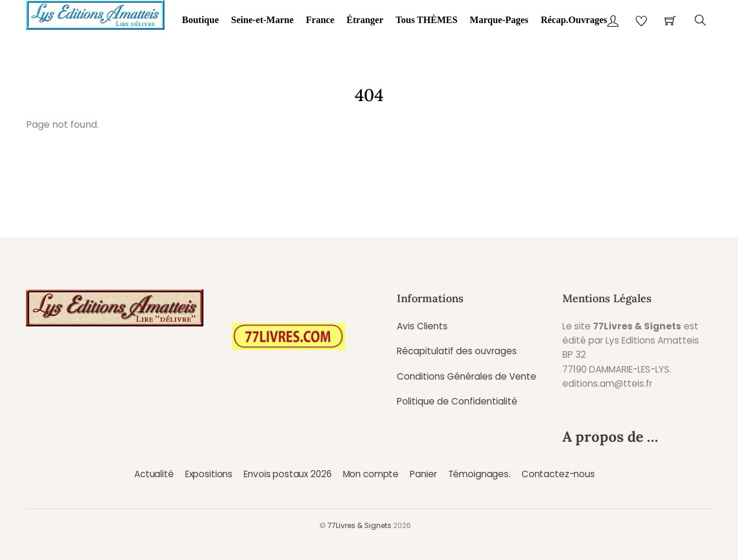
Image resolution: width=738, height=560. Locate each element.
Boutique (200, 20)
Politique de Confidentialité (457, 401)
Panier (423, 474)
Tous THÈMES (427, 20)
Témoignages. (479, 474)
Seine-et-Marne (263, 20)
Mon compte (371, 474)
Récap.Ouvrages (574, 20)
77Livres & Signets (360, 525)
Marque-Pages (499, 20)
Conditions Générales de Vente (467, 376)
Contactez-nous (558, 474)
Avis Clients (422, 326)
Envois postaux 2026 (287, 474)
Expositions (209, 474)
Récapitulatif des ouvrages (457, 351)
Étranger (365, 20)
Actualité (154, 474)
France (320, 20)
